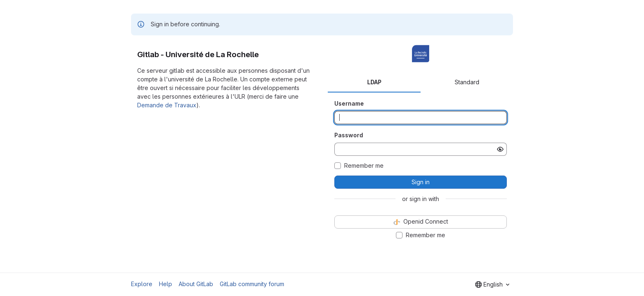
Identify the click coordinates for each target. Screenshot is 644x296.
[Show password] (500, 149)
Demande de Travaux (167, 105)
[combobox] (492, 284)
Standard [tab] (467, 82)
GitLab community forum (252, 284)
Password (349, 135)
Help (166, 284)
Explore (142, 284)
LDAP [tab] (374, 82)
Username (349, 103)
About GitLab (196, 284)
